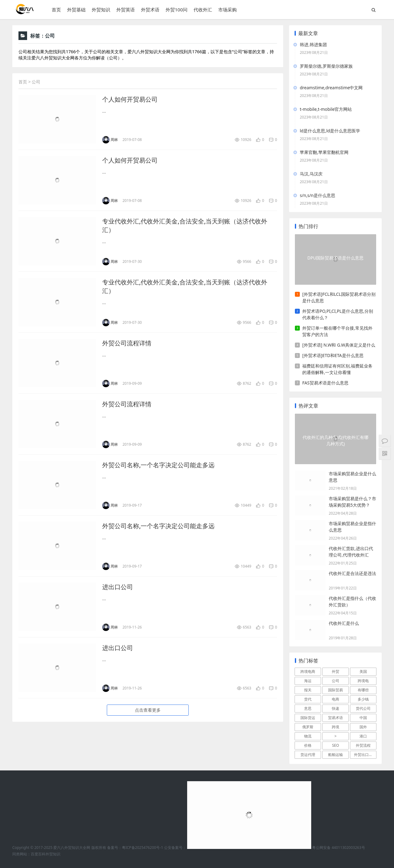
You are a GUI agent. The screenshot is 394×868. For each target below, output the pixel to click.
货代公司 (363, 708)
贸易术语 (336, 718)
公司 (336, 681)
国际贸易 (336, 690)
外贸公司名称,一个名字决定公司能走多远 (158, 465)
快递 (336, 708)
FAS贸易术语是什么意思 (325, 383)
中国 (363, 718)
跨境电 (363, 681)
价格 (308, 745)
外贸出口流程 (365, 755)
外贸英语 (126, 10)
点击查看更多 (148, 710)
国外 (363, 727)
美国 (363, 671)
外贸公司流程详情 (127, 343)
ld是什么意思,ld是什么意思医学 (330, 131)
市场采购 (227, 10)
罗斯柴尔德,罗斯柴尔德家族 (326, 66)
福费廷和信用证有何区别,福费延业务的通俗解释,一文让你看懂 (337, 369)
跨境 (336, 727)
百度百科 (38, 854)
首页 (56, 10)
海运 (308, 681)
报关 (308, 690)
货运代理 (308, 755)
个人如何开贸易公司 (130, 99)
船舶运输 (336, 755)
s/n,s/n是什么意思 (318, 195)
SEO (336, 745)
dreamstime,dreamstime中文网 (331, 88)
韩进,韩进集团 (313, 44)
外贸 (336, 671)
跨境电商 (308, 671)
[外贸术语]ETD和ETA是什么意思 (333, 355)
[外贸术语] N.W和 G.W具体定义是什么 (339, 345)
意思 (308, 708)
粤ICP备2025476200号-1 (143, 848)
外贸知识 (101, 10)
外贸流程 (363, 745)
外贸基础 (76, 10)
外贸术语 (150, 10)
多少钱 (363, 699)
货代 (308, 699)
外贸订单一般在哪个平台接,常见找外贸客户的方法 (337, 331)
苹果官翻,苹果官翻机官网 (324, 152)
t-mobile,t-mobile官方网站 (326, 109)
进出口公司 (118, 587)
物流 (308, 736)
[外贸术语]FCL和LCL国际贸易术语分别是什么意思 (339, 297)
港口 (363, 736)
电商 (336, 699)
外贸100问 (177, 10)
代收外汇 (203, 10)
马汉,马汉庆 (311, 174)
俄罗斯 (308, 727)
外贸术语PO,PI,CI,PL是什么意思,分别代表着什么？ (338, 314)
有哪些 (363, 690)
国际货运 (308, 718)
